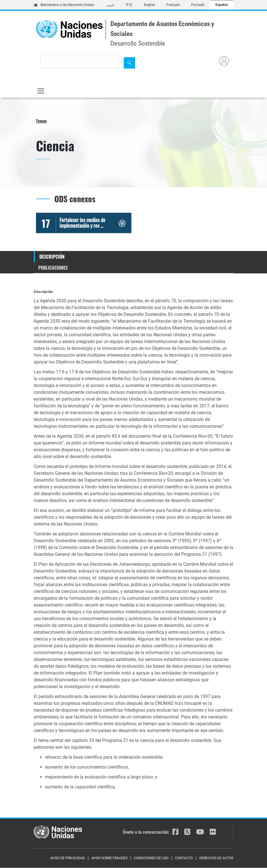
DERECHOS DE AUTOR (216, 858)
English (149, 5)
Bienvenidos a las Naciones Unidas (64, 5)
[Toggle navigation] (41, 91)
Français (173, 5)
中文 (129, 5)
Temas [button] (41, 121)
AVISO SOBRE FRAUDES (109, 858)
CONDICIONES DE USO (151, 858)
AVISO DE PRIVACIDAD (68, 858)
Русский (198, 5)
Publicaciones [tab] (53, 268)
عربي (111, 5)
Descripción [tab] (52, 257)
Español (222, 5)
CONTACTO (184, 858)
